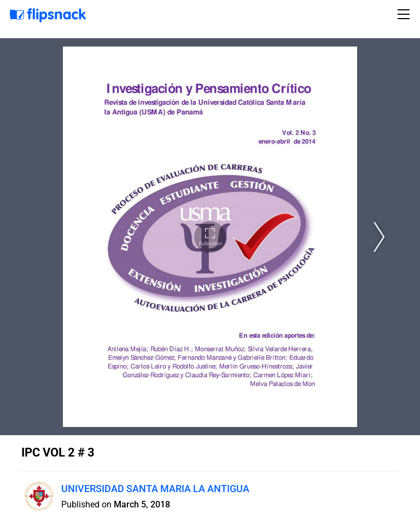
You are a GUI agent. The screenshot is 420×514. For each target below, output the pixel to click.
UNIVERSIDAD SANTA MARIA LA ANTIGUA (155, 489)
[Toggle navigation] (405, 14)
